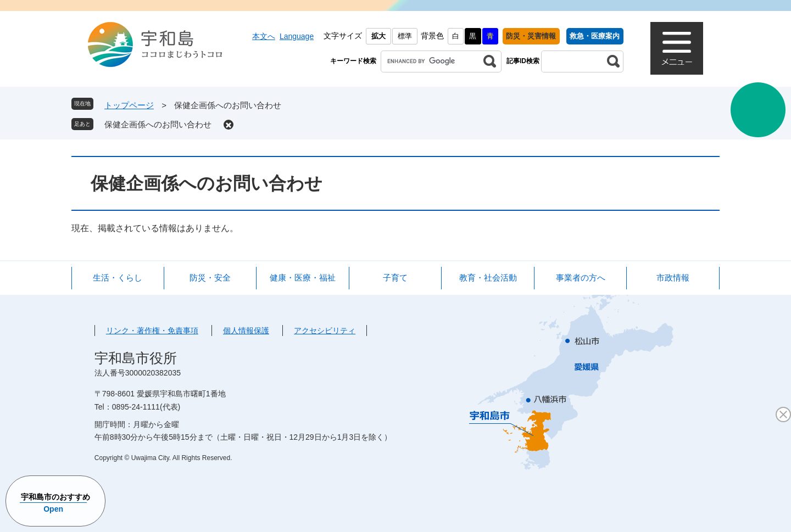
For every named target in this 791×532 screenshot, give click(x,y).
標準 (405, 36)
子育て (395, 278)
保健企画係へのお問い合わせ (158, 124)
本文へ (264, 36)
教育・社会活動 (488, 278)
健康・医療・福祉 (303, 278)
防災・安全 (210, 278)
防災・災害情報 (531, 36)
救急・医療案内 (595, 36)
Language (297, 36)
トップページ (129, 105)
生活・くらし (118, 278)
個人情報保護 (246, 331)
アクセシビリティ (325, 331)
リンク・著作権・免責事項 (152, 331)
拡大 (378, 36)
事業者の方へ (581, 278)
